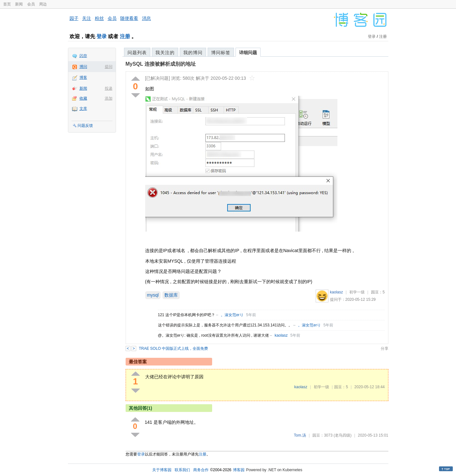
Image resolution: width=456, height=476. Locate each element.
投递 (109, 88)
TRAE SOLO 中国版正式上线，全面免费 (173, 349)
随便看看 (129, 18)
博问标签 (221, 53)
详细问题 (248, 53)
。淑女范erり (232, 315)
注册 (125, 36)
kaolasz (337, 292)
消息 (146, 18)
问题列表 (137, 53)
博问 (83, 67)
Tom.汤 (300, 435)
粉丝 (99, 18)
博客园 (239, 470)
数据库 (171, 295)
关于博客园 (162, 470)
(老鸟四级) (343, 435)
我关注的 (165, 53)
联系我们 (182, 470)
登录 (102, 36)
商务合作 (201, 470)
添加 (109, 98)
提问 (109, 67)
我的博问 (193, 53)
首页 (7, 4)
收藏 (83, 98)
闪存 (83, 56)
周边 (43, 4)
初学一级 (357, 292)
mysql (153, 295)
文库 (83, 109)
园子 (74, 18)
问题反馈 (85, 126)
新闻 (19, 4)
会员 (31, 4)
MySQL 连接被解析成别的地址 (161, 64)
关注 (87, 18)
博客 (83, 78)
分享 (385, 349)
